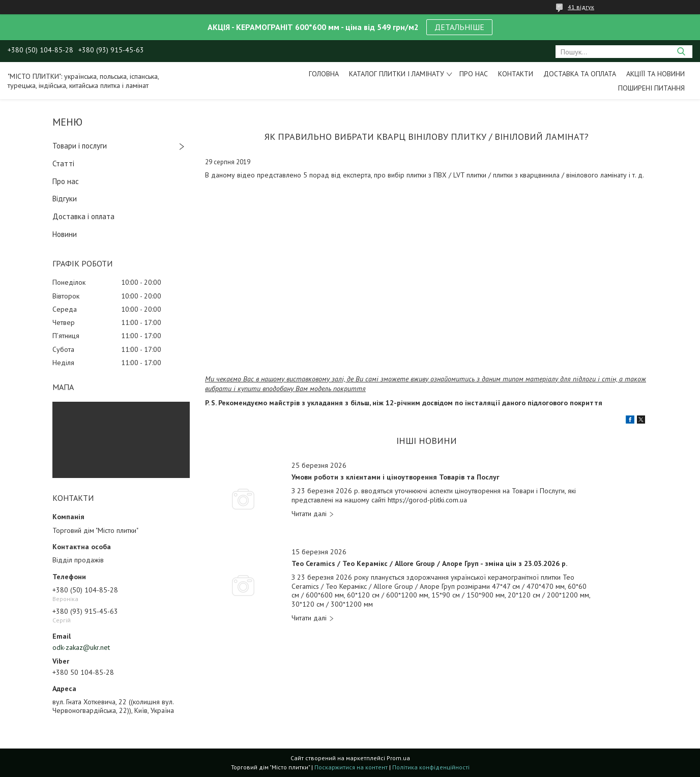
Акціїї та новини (655, 74)
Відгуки (65, 199)
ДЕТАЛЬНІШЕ (459, 27)
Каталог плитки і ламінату (397, 74)
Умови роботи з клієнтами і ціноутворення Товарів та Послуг (396, 477)
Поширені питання (651, 88)
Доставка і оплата (83, 216)
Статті (63, 163)
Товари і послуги (80, 146)
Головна (324, 74)
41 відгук (581, 7)
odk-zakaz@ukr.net (81, 647)
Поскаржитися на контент (351, 767)
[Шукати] (681, 52)
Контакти (516, 74)
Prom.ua (398, 758)
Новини (65, 234)
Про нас (474, 74)
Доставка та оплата (580, 74)
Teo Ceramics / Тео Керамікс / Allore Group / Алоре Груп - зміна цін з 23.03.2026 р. (429, 564)
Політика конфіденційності (431, 767)
